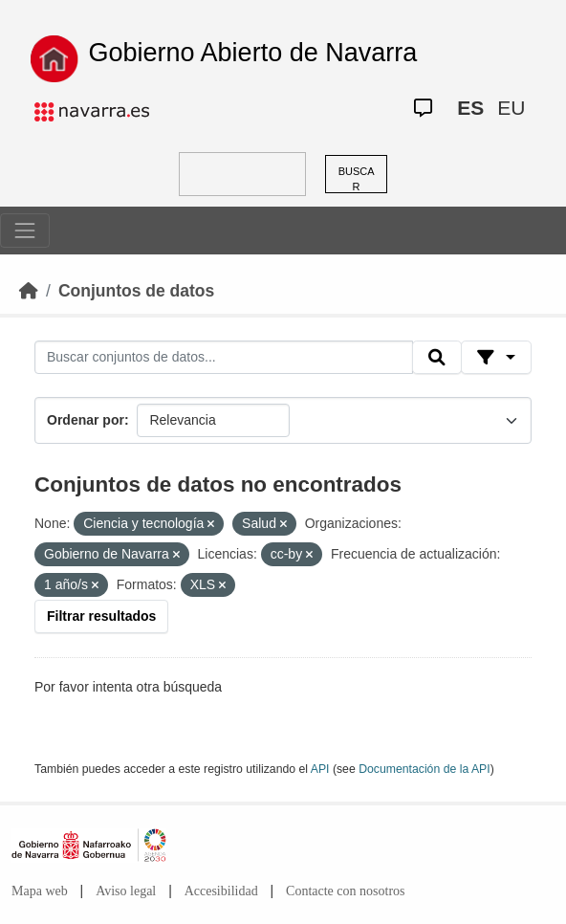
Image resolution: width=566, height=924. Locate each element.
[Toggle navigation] (25, 231)
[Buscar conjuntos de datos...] (224, 358)
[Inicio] (29, 291)
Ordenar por (86, 420)
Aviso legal (126, 891)
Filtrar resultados (101, 616)
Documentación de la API (424, 769)
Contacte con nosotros (345, 891)
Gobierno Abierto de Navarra (253, 53)
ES (470, 108)
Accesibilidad (221, 891)
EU (511, 108)
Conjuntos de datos (136, 291)
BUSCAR (357, 179)
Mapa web (40, 891)
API (320, 769)
